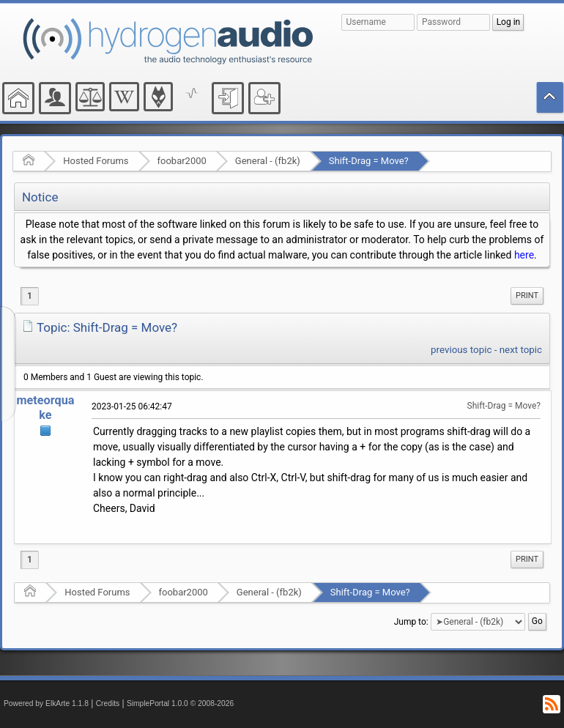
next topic (521, 350)
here (524, 255)
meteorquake (45, 408)
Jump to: (411, 622)
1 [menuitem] (30, 296)
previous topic (461, 350)
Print (527, 296)
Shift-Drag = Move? (369, 161)
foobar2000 (182, 161)
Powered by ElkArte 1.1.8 (46, 703)
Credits (108, 703)
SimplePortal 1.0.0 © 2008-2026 (180, 703)
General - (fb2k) (268, 161)
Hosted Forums (96, 161)
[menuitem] (527, 296)
